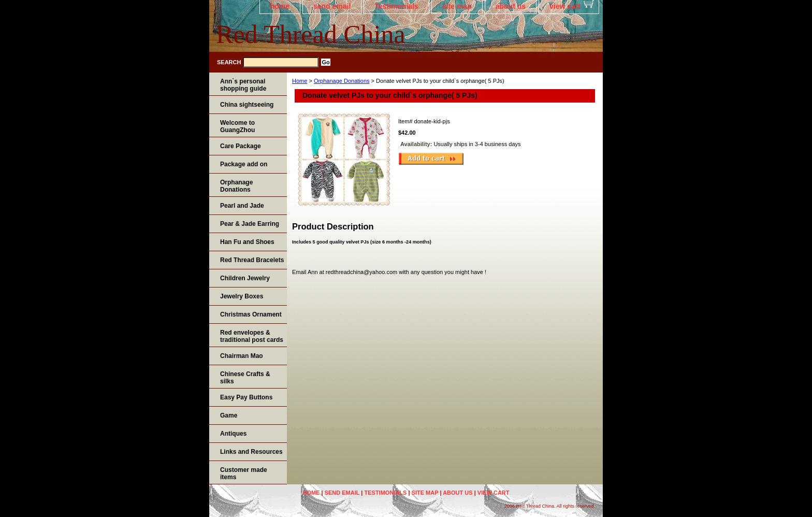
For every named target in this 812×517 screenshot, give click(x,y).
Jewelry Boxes (242, 296)
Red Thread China (311, 34)
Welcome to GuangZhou (237, 126)
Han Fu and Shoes (247, 242)
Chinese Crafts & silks (245, 378)
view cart (565, 6)
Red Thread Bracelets (252, 260)
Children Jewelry (245, 278)
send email (332, 6)
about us (511, 6)
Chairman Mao (242, 356)
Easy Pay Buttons (246, 397)
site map (457, 6)
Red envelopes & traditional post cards (252, 336)
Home (300, 81)
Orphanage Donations (342, 81)
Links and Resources (251, 452)
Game (229, 415)
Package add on (244, 164)
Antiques (233, 434)
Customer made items (244, 473)
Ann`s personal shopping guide (243, 85)
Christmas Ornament (251, 314)
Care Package (241, 146)
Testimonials (396, 6)
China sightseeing (247, 105)
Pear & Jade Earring (250, 224)
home (280, 6)
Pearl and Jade (242, 206)
